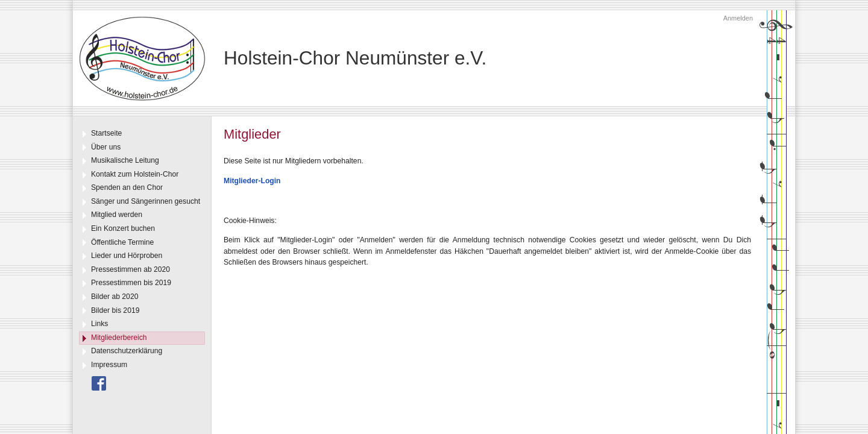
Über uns (106, 147)
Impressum (109, 365)
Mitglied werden (117, 215)
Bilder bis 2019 (115, 310)
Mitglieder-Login (252, 181)
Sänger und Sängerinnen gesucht (146, 201)
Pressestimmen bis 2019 (131, 283)
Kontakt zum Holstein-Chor (135, 174)
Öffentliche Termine (122, 242)
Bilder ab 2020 (115, 297)
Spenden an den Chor (127, 187)
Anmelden (738, 18)
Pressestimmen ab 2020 (131, 269)
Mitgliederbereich (119, 338)
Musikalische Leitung (125, 160)
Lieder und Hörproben (127, 256)
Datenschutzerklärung (127, 351)
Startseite (106, 133)
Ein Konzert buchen (123, 228)
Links (99, 324)
